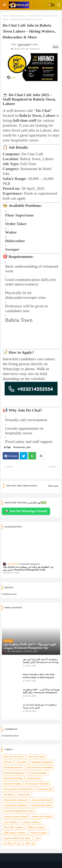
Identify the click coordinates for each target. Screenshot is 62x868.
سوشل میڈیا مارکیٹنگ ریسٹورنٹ (17, 838)
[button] (51, 5)
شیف (37, 838)
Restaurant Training (12, 784)
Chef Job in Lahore (36, 757)
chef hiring (8, 795)
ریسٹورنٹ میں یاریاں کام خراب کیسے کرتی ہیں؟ (40, 706)
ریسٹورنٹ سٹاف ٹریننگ (13, 827)
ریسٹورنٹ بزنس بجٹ (31, 822)
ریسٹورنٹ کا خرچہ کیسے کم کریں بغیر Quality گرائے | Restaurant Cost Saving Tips (41, 662)
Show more (53, 486)
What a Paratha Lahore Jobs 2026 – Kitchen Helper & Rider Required (39, 676)
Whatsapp (32, 456)
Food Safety (22, 762)
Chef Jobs (8, 762)
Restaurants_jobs (18, 16)
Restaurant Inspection (13, 767)
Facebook (13, 456)
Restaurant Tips (34, 778)
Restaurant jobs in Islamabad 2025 (18, 789)
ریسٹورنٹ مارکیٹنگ (36, 827)
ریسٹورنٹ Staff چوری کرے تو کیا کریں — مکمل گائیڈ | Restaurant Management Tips (41, 692)
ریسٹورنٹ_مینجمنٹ (39, 833)
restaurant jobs (24, 795)
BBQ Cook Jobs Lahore (14, 757)
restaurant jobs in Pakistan (15, 805)
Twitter (24, 456)
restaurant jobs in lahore (42, 805)
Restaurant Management (14, 773)
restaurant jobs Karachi (42, 800)
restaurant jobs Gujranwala (15, 800)
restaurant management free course (19, 811)
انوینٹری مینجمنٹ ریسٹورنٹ (15, 816)
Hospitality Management (42, 762)
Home (5, 16)
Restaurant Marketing (13, 778)
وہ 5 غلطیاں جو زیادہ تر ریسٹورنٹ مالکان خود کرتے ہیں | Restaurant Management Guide (28, 568)
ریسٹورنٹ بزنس (10, 822)
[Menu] (4, 5)
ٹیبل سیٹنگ (30, 843)
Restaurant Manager (38, 773)
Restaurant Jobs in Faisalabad (40, 767)
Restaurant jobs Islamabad (37, 784)
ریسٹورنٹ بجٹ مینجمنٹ (42, 816)
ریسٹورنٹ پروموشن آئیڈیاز (15, 833)
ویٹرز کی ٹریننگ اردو (12, 843)
